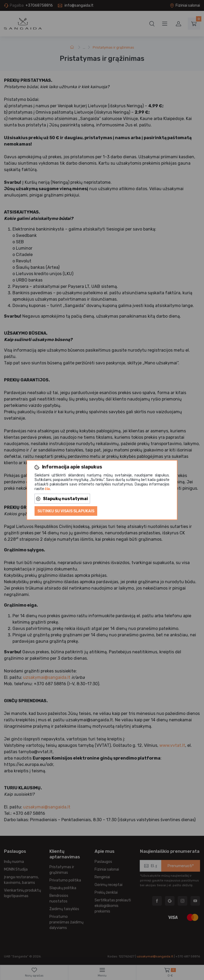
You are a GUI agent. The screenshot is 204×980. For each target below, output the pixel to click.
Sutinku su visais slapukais (66, 511)
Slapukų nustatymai (62, 499)
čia (47, 489)
